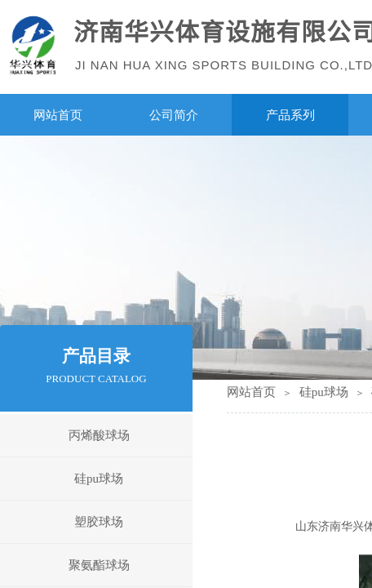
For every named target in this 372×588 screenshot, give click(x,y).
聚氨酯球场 (99, 565)
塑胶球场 (99, 522)
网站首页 (251, 392)
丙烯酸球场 (99, 435)
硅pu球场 (324, 392)
